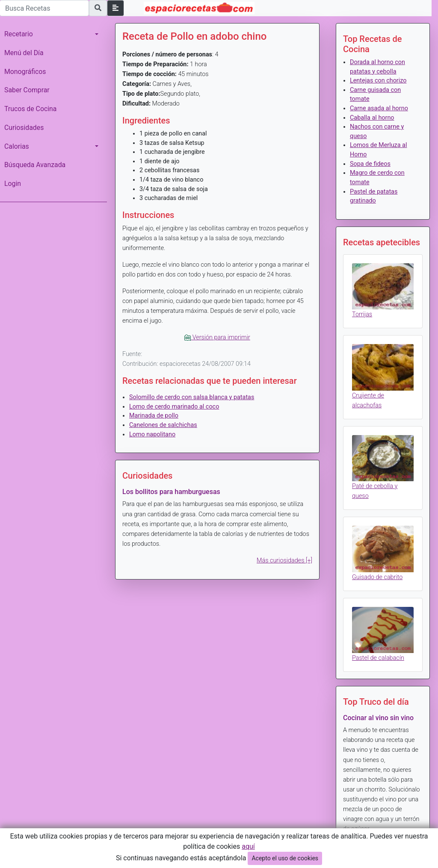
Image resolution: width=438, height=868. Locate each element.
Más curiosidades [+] (284, 561)
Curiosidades (24, 128)
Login (13, 184)
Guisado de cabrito (377, 577)
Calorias (17, 146)
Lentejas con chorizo (378, 81)
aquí (248, 846)
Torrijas (362, 314)
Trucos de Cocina (30, 109)
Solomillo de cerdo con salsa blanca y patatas (192, 397)
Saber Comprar (27, 90)
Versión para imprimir (217, 337)
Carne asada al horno (379, 108)
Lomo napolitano (152, 434)
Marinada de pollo (154, 416)
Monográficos (25, 72)
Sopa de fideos (370, 164)
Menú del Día (24, 53)
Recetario (19, 34)
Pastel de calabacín (378, 658)
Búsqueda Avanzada (35, 165)
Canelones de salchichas (163, 425)
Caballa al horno (372, 118)
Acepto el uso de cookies (285, 858)
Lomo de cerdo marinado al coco (174, 407)
